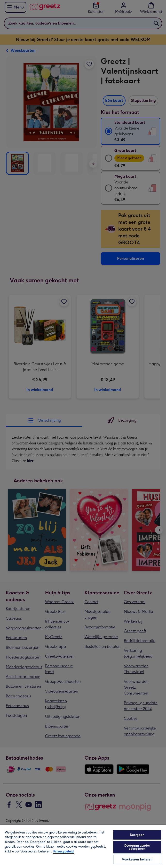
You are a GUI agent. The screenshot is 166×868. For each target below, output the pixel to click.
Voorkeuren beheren (137, 859)
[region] (83, 846)
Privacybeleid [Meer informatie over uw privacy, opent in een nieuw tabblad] (63, 851)
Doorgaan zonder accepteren (137, 847)
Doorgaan (137, 835)
